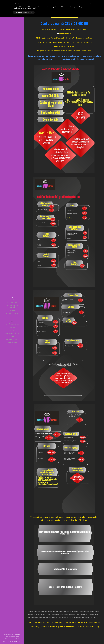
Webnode (17, 639)
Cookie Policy (17, 641)
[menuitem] (12, 299)
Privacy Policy (8, 641)
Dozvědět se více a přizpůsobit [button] (24, 12)
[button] (90, 4)
